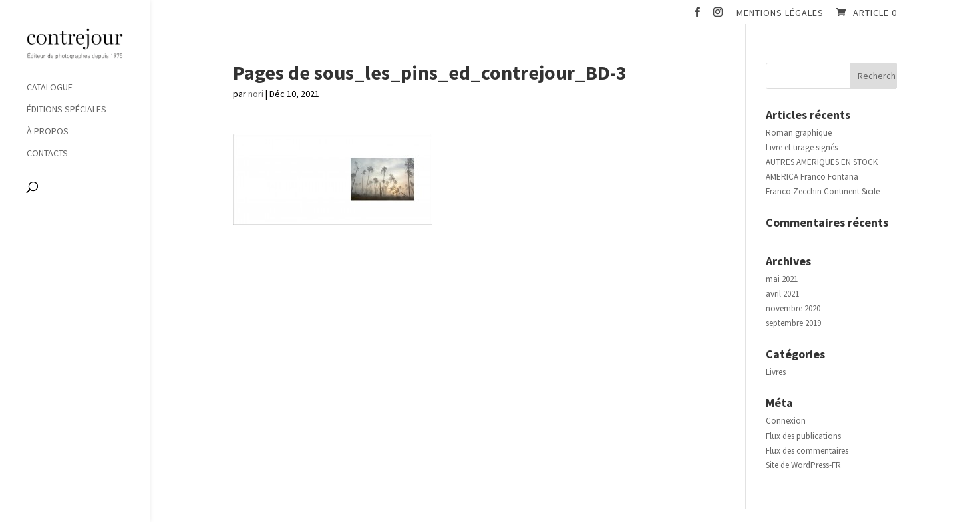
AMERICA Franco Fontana (812, 177)
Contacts (47, 154)
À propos (48, 132)
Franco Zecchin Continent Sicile (823, 191)
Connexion (786, 421)
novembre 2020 (793, 308)
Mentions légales (780, 13)
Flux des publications (803, 436)
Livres (776, 372)
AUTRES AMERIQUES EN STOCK (822, 162)
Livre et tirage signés (802, 147)
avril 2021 (782, 294)
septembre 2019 (793, 323)
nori (256, 94)
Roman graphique (799, 133)
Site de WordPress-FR (803, 465)
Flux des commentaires (807, 451)
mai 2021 (782, 279)
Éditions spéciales (67, 110)
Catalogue (50, 88)
